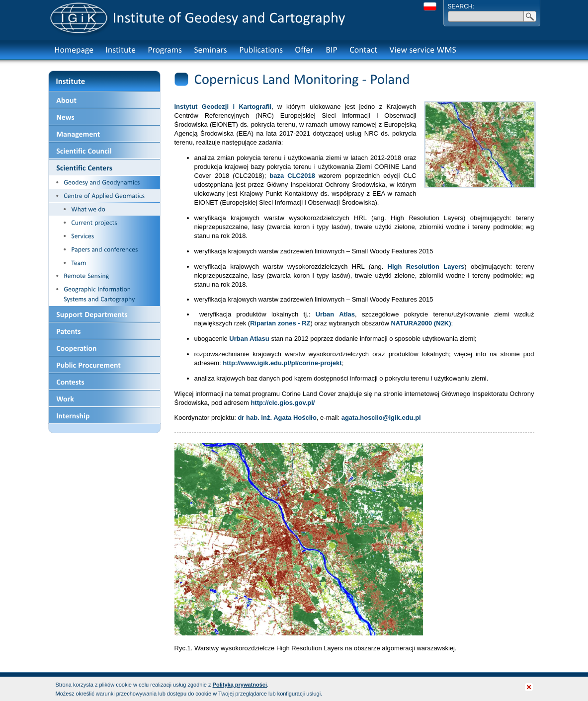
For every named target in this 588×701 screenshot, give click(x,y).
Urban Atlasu (249, 339)
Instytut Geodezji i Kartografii (223, 107)
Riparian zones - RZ (280, 323)
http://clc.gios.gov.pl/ (283, 403)
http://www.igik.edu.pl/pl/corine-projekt (282, 363)
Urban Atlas (335, 314)
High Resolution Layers (426, 267)
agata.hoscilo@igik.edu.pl (381, 418)
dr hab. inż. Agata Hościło (277, 418)
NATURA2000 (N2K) (421, 323)
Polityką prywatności (240, 685)
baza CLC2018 (292, 176)
